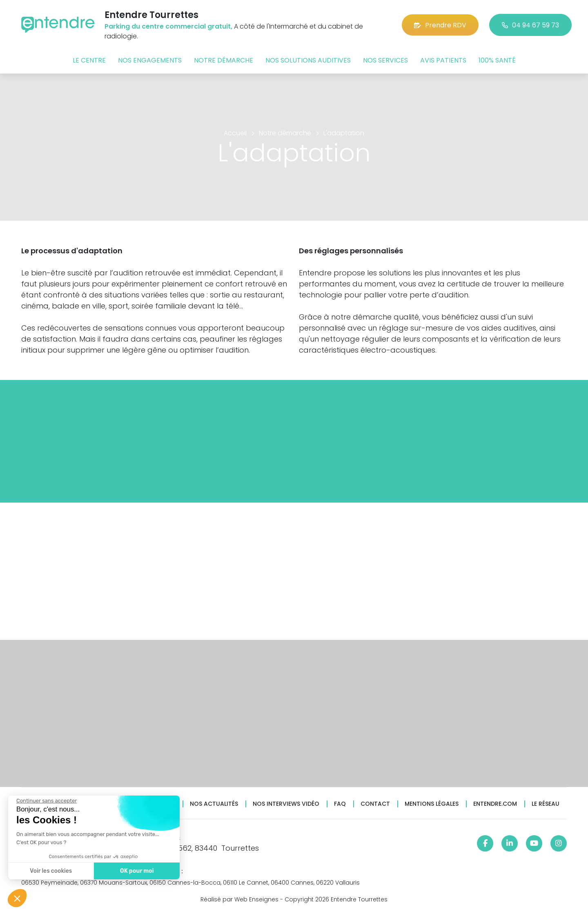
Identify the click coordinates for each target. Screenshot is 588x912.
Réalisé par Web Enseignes (239, 899)
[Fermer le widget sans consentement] (46, 801)
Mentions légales (432, 804)
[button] (17, 898)
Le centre (89, 60)
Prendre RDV (440, 25)
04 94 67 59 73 (530, 25)
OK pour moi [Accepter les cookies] (136, 871)
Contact (375, 804)
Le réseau (546, 804)
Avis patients (443, 60)
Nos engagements (150, 60)
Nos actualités (214, 804)
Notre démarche (224, 60)
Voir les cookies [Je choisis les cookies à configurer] (50, 871)
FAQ (340, 804)
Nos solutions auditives (308, 60)
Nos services (385, 60)
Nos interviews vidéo (286, 804)
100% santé (497, 60)
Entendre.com (495, 804)
